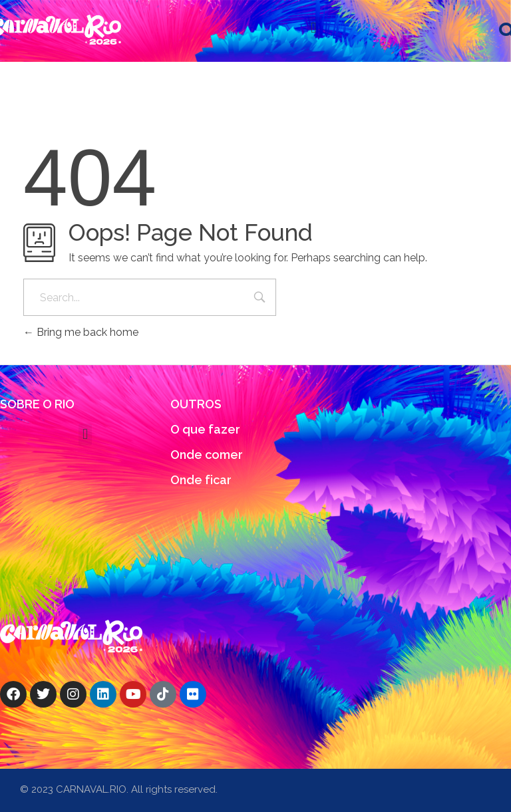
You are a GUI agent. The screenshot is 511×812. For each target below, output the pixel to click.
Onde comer (207, 455)
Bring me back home (81, 332)
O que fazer (205, 429)
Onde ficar (201, 480)
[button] (314, 28)
